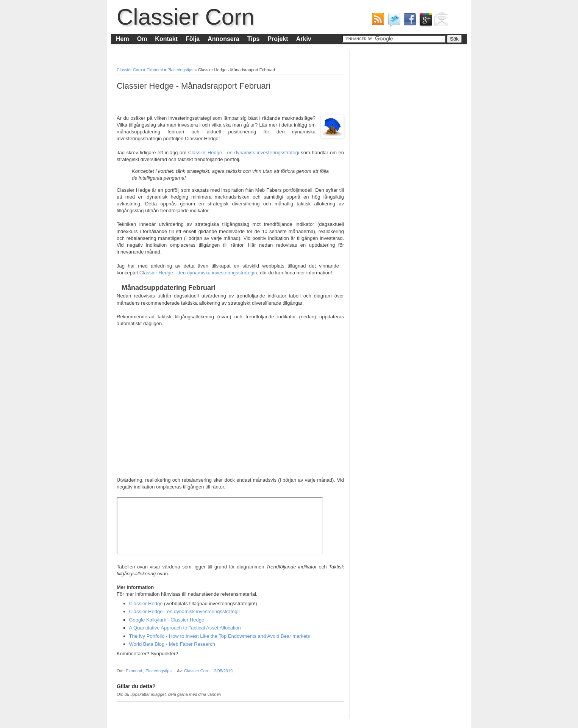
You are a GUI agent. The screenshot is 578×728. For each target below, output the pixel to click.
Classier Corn (185, 17)
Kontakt (166, 39)
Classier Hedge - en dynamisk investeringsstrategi (244, 153)
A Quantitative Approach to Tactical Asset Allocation (185, 628)
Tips (254, 39)
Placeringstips (181, 70)
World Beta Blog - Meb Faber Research (172, 644)
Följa (193, 39)
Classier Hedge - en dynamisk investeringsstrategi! (185, 611)
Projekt (278, 39)
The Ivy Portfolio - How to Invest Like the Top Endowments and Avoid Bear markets (220, 636)
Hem (123, 39)
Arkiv (304, 39)
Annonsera (223, 39)
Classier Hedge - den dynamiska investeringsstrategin (198, 273)
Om (142, 39)
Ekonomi (155, 70)
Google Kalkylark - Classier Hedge (167, 620)
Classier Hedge (146, 604)
